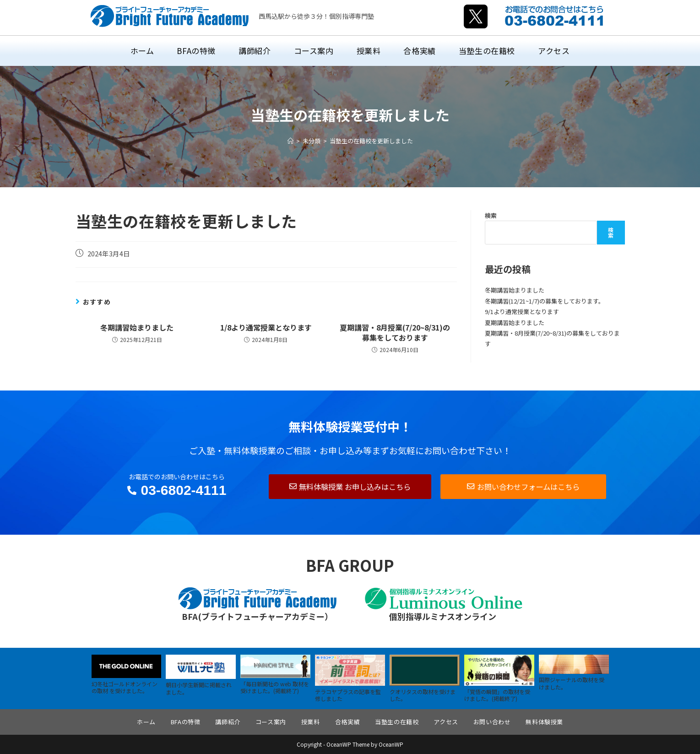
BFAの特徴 (186, 722)
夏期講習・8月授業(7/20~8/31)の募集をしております (395, 333)
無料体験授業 (544, 722)
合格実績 (347, 722)
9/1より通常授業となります (522, 312)
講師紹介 (228, 722)
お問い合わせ (492, 722)
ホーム (146, 722)
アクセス (446, 722)
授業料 (311, 722)
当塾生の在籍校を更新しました (371, 141)
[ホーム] (290, 141)
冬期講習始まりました (137, 327)
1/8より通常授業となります (266, 327)
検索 (491, 215)
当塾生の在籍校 (397, 722)
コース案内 (271, 722)
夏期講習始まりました (515, 323)
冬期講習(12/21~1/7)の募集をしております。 (545, 301)
